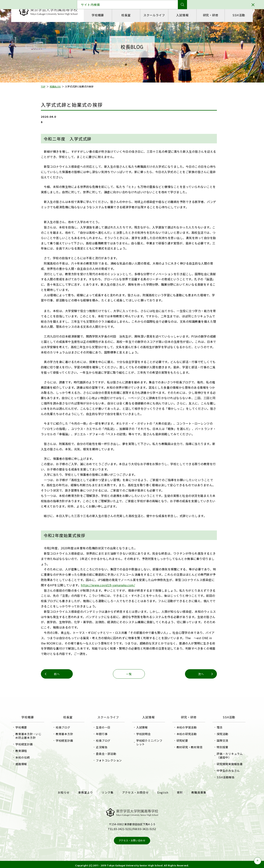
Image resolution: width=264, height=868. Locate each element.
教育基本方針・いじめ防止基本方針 (34, 736)
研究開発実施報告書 (226, 764)
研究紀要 (180, 740)
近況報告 (103, 747)
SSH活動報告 (222, 777)
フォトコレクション (111, 760)
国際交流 (219, 740)
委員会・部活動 (108, 754)
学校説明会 (143, 734)
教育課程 (26, 751)
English (162, 792)
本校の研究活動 (185, 734)
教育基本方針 (68, 734)
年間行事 (103, 734)
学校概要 (102, 15)
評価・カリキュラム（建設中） (226, 756)
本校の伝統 (28, 757)
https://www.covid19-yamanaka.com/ (111, 585)
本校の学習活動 (185, 727)
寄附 (178, 792)
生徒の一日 (105, 727)
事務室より (88, 792)
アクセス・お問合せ (135, 792)
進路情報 (26, 764)
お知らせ (67, 792)
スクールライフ (155, 15)
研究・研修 (208, 15)
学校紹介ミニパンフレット (149, 742)
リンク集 (109, 792)
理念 (216, 727)
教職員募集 (196, 792)
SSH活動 (234, 15)
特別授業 (219, 747)
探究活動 (219, 734)
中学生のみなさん (225, 771)
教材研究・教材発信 (188, 747)
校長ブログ (66, 727)
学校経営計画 (29, 744)
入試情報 (181, 15)
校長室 (129, 15)
